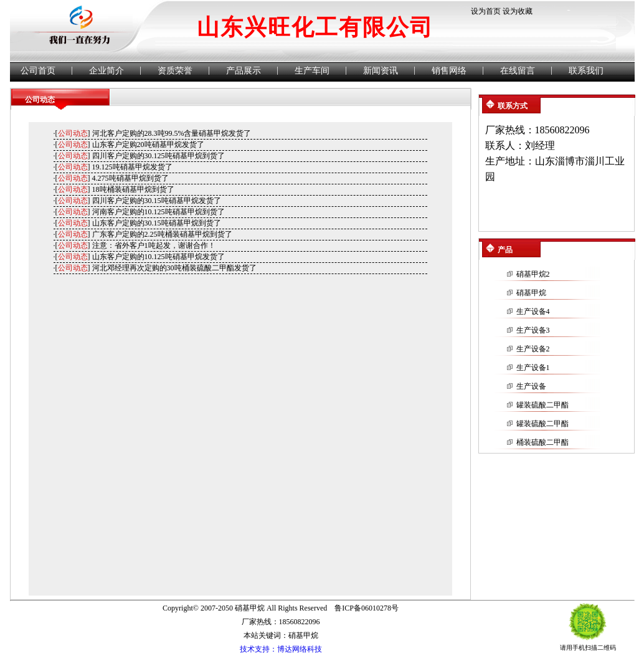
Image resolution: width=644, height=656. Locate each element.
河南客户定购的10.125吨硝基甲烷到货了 (159, 212)
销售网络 (449, 71)
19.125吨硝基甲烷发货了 (132, 167)
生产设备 (531, 386)
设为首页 (486, 11)
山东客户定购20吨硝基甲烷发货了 (148, 145)
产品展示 (244, 71)
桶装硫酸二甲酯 (542, 442)
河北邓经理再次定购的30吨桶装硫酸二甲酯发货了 (174, 268)
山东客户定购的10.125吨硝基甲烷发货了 (159, 257)
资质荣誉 (175, 71)
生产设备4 (533, 311)
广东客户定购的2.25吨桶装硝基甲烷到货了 (162, 234)
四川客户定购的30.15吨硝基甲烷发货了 (157, 201)
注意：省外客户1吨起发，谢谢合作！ (154, 245)
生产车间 (312, 71)
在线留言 (518, 71)
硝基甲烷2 (533, 274)
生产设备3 (533, 330)
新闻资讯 (381, 71)
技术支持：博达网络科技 (281, 649)
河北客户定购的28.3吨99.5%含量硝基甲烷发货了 (172, 133)
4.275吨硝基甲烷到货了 (130, 178)
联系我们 (586, 71)
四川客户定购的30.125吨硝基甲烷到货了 (159, 156)
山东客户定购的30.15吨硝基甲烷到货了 (157, 223)
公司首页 (38, 71)
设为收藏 (518, 11)
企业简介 (107, 71)
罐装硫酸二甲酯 (542, 405)
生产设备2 (533, 349)
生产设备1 (533, 368)
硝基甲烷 (531, 293)
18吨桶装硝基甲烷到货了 (133, 189)
